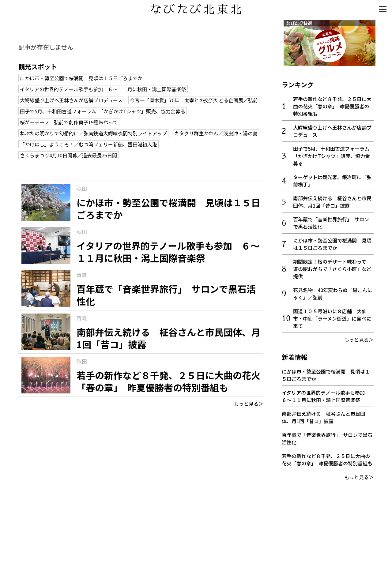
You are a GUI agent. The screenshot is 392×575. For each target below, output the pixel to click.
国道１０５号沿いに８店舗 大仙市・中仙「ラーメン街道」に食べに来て (332, 317)
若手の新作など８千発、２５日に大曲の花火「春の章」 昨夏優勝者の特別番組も (332, 104)
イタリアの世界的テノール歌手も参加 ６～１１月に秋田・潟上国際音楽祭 (103, 89)
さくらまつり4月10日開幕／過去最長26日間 (68, 155)
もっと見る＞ (249, 404)
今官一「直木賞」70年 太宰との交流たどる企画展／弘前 (194, 100)
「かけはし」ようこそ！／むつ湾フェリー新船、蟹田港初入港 (89, 144)
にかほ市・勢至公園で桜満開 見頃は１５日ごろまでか (81, 78)
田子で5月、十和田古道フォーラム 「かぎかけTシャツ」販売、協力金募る (103, 111)
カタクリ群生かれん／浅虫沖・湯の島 (216, 133)
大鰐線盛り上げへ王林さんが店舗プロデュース (71, 100)
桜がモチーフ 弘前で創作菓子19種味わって (69, 122)
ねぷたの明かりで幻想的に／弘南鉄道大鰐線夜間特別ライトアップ (93, 133)
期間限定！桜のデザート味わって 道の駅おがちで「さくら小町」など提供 (332, 267)
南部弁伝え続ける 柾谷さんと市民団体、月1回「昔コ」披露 (332, 200)
